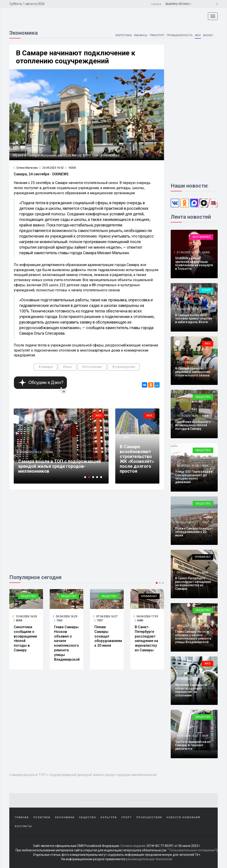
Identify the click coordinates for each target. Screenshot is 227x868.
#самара (45, 367)
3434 (205, 309)
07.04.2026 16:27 (105, 616)
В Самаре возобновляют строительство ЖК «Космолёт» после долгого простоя (137, 459)
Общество (28, 596)
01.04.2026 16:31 (187, 679)
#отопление (92, 367)
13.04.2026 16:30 (25, 616)
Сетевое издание (133, 846)
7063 (58, 620)
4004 (205, 466)
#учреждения (124, 367)
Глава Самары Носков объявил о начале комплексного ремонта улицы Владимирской (67, 643)
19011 (126, 437)
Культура (109, 817)
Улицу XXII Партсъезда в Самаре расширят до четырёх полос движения (194, 477)
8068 (18, 620)
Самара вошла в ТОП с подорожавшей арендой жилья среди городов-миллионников (60, 466)
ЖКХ (198, 35)
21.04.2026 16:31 (187, 252)
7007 (99, 620)
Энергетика (123, 35)
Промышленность (180, 35)
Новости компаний (183, 817)
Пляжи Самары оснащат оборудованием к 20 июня (108, 636)
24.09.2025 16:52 (52, 168)
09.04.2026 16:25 (187, 466)
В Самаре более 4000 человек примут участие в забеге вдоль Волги (194, 319)
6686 (139, 620)
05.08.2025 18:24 (30, 452)
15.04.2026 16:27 (187, 362)
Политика (42, 817)
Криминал (149, 596)
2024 (205, 362)
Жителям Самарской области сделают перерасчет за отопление (191, 690)
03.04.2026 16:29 (65, 616)
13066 (49, 452)
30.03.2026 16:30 (187, 736)
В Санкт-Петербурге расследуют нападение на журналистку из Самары (146, 639)
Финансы (141, 35)
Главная (22, 817)
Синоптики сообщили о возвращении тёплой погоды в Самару (25, 639)
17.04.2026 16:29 (187, 309)
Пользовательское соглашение (192, 850)
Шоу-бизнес (202, 237)
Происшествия (149, 817)
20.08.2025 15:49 (132, 433)
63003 (206, 252)
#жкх (67, 367)
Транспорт (157, 35)
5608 (205, 736)
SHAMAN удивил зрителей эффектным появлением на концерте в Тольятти (194, 263)
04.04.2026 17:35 (146, 616)
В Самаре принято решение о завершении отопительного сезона (193, 372)
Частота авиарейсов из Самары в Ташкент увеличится (193, 745)
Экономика (65, 817)
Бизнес (208, 35)
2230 (205, 679)
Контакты (23, 826)
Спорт (206, 290)
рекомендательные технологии (149, 859)
